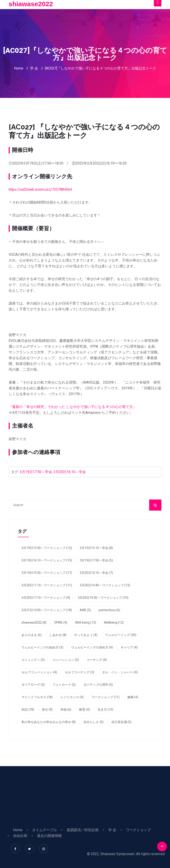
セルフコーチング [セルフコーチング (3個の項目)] (80, 672)
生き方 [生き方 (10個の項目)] (105, 709)
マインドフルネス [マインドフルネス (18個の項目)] (37, 697)
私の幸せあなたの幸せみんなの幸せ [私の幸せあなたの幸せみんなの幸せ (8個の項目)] (49, 722)
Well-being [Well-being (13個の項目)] (86, 622)
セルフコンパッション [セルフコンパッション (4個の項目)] (39, 672)
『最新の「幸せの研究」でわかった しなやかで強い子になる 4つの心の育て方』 (72, 407)
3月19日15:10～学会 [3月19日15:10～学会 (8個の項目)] (96, 548)
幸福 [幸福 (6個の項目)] (66, 709)
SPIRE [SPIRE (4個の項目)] (61, 622)
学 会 (34, 68)
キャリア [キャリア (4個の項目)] (129, 647)
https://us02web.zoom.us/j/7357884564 (40, 189)
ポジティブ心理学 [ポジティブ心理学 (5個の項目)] (98, 685)
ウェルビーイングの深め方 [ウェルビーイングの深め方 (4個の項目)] (92, 647)
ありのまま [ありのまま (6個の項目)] (32, 635)
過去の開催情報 (49, 836)
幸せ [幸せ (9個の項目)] (47, 709)
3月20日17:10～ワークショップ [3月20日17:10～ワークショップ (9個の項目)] (46, 598)
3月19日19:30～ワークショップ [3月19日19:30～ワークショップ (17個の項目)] (47, 573)
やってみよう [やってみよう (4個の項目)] (86, 635)
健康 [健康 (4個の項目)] (133, 697)
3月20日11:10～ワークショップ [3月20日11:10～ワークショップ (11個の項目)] (47, 585)
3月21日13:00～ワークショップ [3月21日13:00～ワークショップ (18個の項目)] (47, 610)
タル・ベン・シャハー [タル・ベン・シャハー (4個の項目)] (120, 672)
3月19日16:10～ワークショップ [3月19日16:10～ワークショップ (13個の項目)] (47, 560)
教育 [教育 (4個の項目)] (84, 709)
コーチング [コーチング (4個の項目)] (97, 660)
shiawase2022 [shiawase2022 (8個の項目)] (34, 622)
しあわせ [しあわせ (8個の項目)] (58, 635)
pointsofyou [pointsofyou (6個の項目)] (109, 610)
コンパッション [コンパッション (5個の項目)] (66, 660)
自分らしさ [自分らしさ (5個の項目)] (94, 722)
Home (19, 68)
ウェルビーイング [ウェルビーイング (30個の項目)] (121, 635)
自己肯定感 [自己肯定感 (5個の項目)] (121, 722)
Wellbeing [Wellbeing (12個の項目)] (114, 622)
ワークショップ (138, 830)
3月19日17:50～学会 (36, 472)
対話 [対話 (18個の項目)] (28, 709)
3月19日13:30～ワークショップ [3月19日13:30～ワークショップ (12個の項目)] (47, 548)
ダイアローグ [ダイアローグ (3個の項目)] (33, 685)
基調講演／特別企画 (83, 830)
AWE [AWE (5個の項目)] (85, 610)
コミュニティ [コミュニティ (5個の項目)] (33, 660)
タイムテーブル (44, 830)
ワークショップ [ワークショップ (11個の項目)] (105, 697)
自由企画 (20, 836)
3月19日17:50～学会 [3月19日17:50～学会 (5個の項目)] (96, 560)
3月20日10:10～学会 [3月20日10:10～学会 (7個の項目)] (96, 573)
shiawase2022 (31, 4)
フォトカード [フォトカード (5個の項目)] (64, 685)
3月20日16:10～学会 (70, 472)
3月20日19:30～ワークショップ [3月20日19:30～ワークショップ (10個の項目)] (103, 598)
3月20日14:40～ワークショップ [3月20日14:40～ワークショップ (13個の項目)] (105, 585)
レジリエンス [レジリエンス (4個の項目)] (72, 697)
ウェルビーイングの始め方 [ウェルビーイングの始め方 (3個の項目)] (42, 647)
